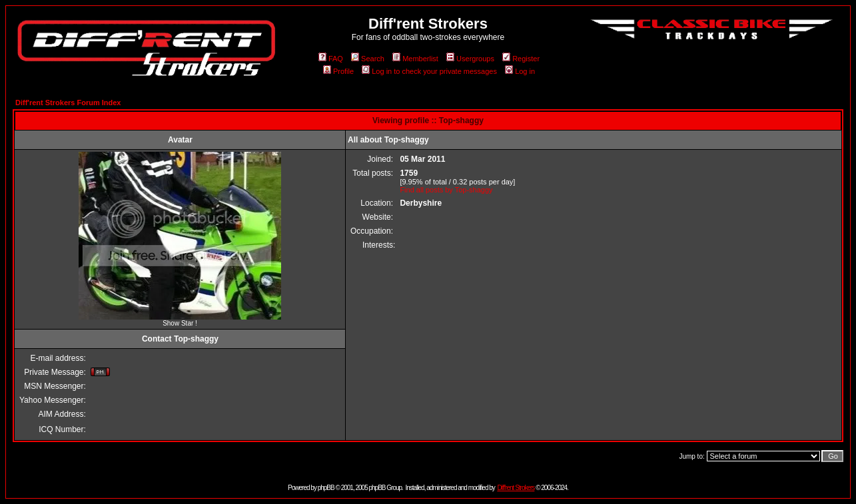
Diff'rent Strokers (516, 488)
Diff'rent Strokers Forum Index (68, 103)
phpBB (326, 488)
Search (368, 59)
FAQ (331, 59)
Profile (338, 71)
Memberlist (415, 59)
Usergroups (470, 59)
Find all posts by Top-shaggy (446, 190)
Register (521, 59)
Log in (520, 71)
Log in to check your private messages (429, 71)
